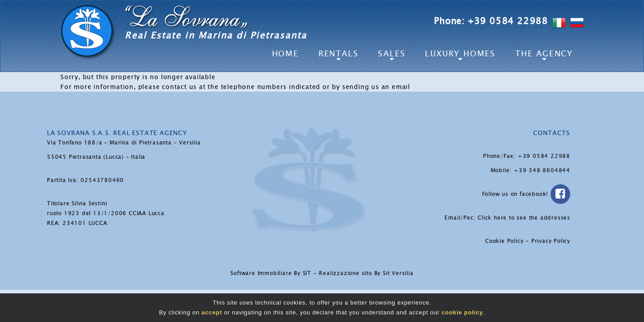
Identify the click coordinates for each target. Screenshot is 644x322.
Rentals (339, 54)
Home (285, 54)
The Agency (544, 54)
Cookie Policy (504, 241)
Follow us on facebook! (526, 194)
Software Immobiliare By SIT (271, 273)
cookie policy (462, 312)
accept (212, 312)
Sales (392, 54)
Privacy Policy (551, 241)
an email (396, 87)
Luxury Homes (460, 54)
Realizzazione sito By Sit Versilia (366, 273)
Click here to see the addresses (524, 218)
